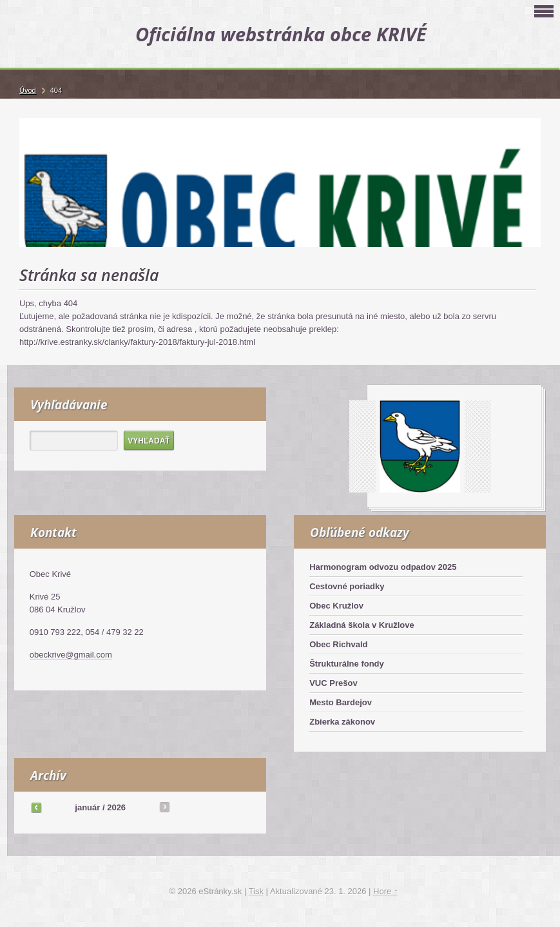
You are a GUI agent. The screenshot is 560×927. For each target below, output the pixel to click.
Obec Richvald (338, 644)
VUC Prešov (333, 683)
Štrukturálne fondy (347, 664)
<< (36, 807)
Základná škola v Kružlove (362, 625)
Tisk (256, 891)
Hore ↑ (385, 891)
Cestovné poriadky (347, 586)
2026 (116, 807)
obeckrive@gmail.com (71, 655)
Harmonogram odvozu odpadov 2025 (383, 567)
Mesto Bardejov (341, 702)
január (87, 807)
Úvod (28, 90)
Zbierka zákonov (342, 722)
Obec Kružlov (336, 606)
